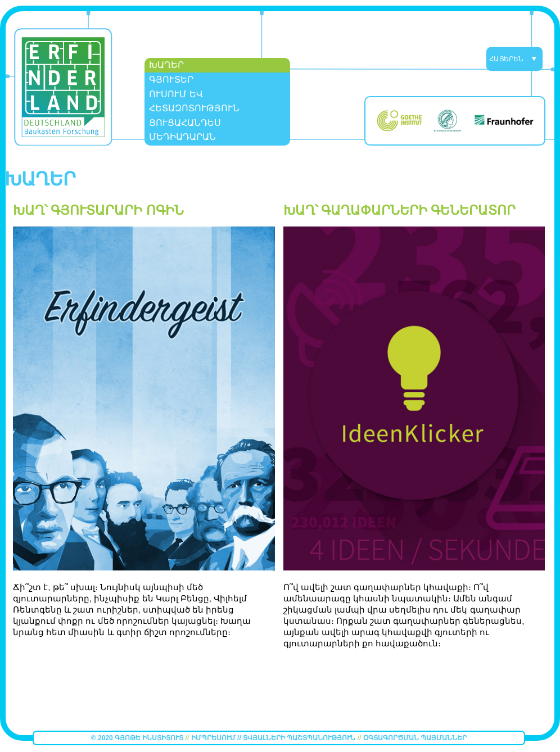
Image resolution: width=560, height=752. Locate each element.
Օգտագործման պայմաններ (415, 738)
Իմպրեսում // (217, 738)
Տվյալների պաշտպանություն (299, 738)
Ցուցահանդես (185, 123)
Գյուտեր (171, 80)
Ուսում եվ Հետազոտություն (194, 101)
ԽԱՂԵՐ (166, 65)
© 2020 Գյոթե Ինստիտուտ (138, 738)
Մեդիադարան (182, 137)
